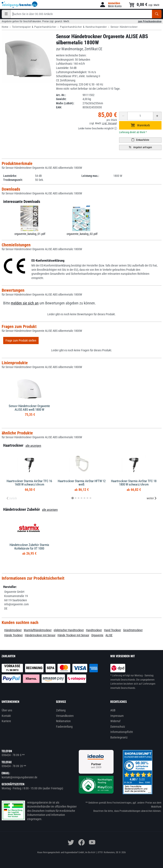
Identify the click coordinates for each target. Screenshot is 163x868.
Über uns (7, 710)
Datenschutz (118, 727)
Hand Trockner (112, 630)
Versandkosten (65, 716)
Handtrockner (94, 630)
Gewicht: (61, 99)
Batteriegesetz (119, 737)
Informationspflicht (122, 732)
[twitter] (71, 842)
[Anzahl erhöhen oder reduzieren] (140, 116)
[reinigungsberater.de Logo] (20, 5)
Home (5, 27)
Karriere (6, 721)
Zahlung (61, 710)
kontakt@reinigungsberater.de (20, 777)
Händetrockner (13, 630)
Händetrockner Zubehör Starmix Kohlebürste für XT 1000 (29, 547)
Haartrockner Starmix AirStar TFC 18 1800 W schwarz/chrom (134, 483)
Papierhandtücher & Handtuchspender (84, 27)
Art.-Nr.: (61, 95)
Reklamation (63, 721)
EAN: (59, 107)
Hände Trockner (13, 635)
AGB (113, 710)
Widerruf (115, 721)
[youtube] (92, 842)
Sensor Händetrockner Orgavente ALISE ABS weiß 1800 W (29, 408)
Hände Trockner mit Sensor (73, 635)
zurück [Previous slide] (11, 498)
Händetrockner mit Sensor (40, 635)
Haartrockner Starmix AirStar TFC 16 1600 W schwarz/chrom (29, 483)
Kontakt (6, 716)
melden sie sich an (25, 303)
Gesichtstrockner (133, 630)
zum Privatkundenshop (150, 21)
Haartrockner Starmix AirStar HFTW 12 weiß (82, 483)
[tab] (72, 498)
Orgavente (97, 635)
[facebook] (81, 842)
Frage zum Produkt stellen (21, 341)
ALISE (109, 635)
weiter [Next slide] (152, 498)
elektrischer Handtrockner (69, 630)
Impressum (117, 716)
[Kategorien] (6, 14)
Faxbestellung (64, 727)
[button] (110, 5)
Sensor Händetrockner (124, 27)
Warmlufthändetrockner (38, 630)
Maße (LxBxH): (65, 103)
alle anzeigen (33, 446)
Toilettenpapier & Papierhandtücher (34, 27)
